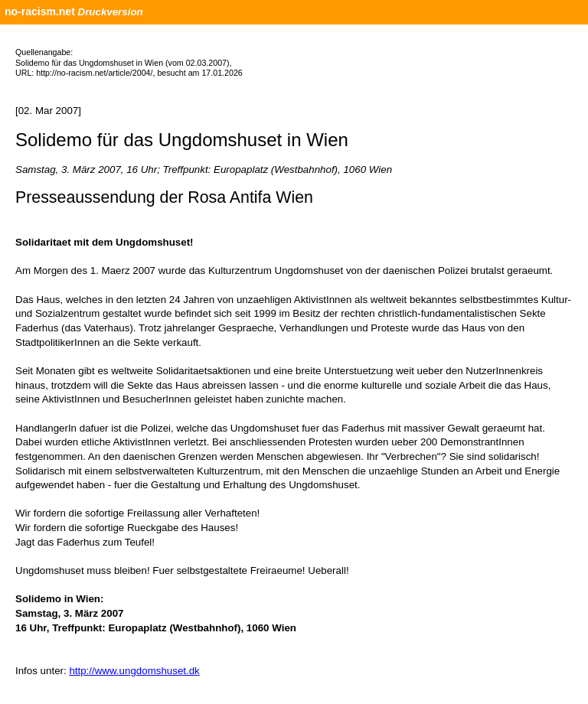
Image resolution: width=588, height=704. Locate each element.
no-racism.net (40, 11)
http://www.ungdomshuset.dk (134, 671)
